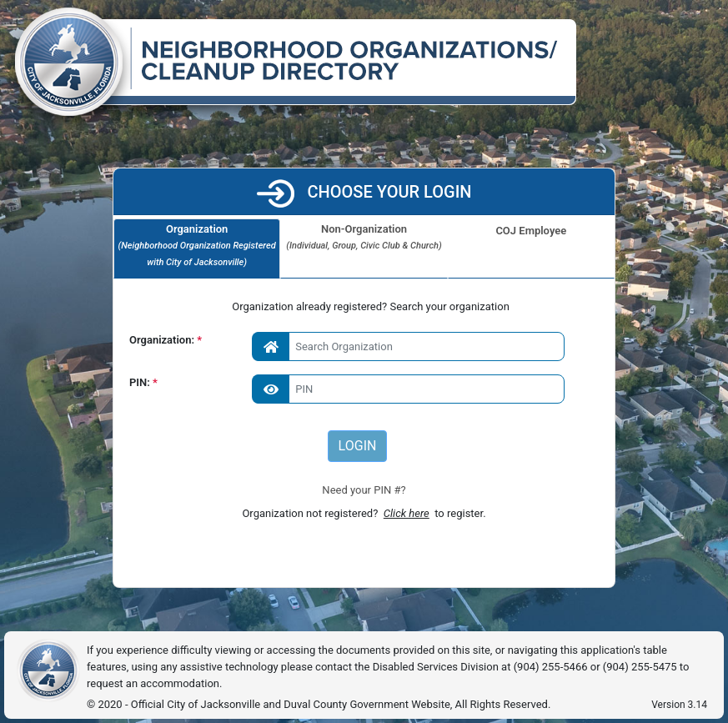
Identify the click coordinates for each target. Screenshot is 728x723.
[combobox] (408, 346)
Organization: (162, 340)
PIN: (141, 382)
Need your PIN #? (364, 490)
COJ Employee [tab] (531, 231)
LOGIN (358, 446)
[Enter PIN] (408, 389)
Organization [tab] (197, 247)
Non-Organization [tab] (364, 238)
